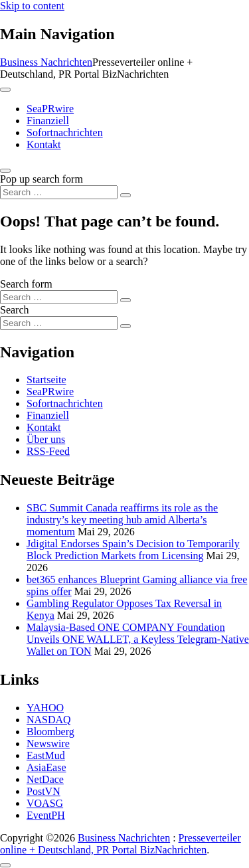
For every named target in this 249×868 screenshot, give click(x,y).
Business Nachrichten (46, 62)
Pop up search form (41, 179)
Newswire (48, 743)
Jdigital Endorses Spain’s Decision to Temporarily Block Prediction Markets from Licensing (133, 550)
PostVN (43, 791)
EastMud (46, 755)
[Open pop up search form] (5, 171)
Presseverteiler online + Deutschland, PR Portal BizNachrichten (121, 844)
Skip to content (32, 6)
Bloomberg (50, 732)
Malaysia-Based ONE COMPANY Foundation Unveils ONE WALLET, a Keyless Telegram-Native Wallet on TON (138, 639)
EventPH (46, 815)
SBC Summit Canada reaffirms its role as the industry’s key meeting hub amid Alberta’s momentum (122, 520)
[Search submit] (125, 195)
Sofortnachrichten (65, 132)
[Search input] (59, 192)
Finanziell (48, 121)
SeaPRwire (50, 109)
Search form (26, 284)
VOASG (45, 803)
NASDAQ (49, 720)
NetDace (45, 779)
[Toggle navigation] (5, 90)
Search (15, 310)
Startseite (46, 380)
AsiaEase (46, 767)
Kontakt (44, 144)
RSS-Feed (48, 451)
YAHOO (45, 708)
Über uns (46, 439)
